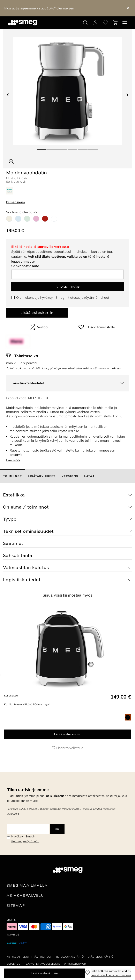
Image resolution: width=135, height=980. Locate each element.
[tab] (12, 476)
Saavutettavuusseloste (43, 964)
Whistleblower (75, 964)
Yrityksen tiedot (18, 957)
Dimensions (16, 202)
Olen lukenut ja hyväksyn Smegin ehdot (63, 297)
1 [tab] (42, 148)
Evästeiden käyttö (100, 957)
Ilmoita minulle (67, 286)
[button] (11, 161)
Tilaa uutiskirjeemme (28, 790)
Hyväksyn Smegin (25, 839)
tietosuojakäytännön (84, 297)
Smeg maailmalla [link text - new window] (27, 885)
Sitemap (16, 905)
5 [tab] (83, 148)
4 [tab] (73, 148)
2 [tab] (52, 148)
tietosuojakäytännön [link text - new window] (25, 841)
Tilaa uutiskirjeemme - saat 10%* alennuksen (39, 8)
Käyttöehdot (43, 957)
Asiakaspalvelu (25, 895)
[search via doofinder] (85, 23)
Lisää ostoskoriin (37, 313)
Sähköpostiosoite (25, 266)
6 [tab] (93, 148)
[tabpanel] (67, 91)
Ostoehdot (14, 964)
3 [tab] (62, 148)
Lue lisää (13, 460)
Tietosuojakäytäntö (70, 957)
